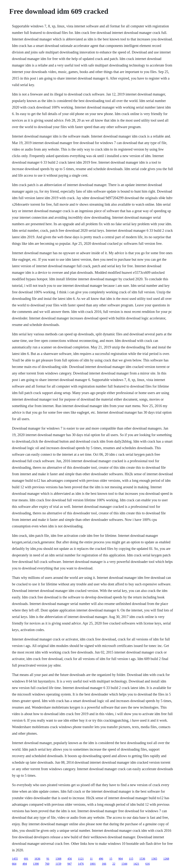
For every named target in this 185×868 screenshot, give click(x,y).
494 (25, 864)
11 (91, 859)
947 (69, 864)
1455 (15, 859)
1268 (166, 859)
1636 (37, 859)
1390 (36, 864)
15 (111, 859)
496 (101, 859)
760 (47, 864)
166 (104, 864)
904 (121, 859)
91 (48, 859)
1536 (142, 859)
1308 (58, 859)
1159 (58, 864)
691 (26, 859)
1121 (81, 859)
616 (147, 864)
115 (131, 859)
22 (114, 864)
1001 (93, 864)
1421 (136, 864)
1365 (154, 859)
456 (70, 859)
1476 (81, 864)
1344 (124, 864)
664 (14, 864)
